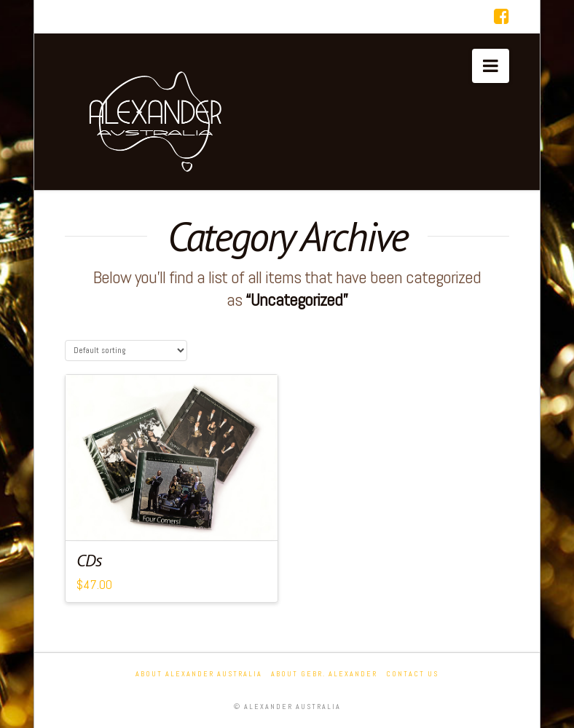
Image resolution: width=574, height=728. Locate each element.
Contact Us (412, 674)
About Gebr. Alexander (324, 674)
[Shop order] (126, 351)
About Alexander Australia (199, 674)
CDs (89, 560)
